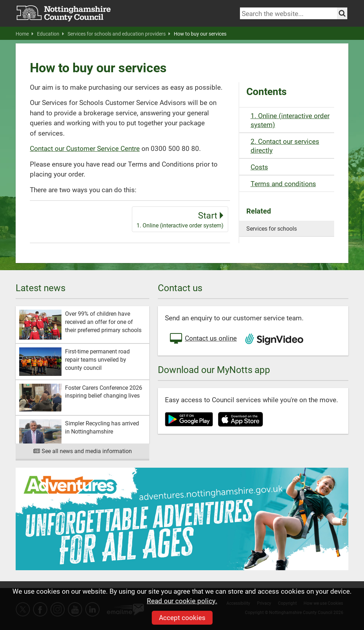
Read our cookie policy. (182, 601)
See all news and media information (83, 451)
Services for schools (272, 228)
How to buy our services (200, 34)
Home (25, 34)
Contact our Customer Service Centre (85, 148)
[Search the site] (342, 13)
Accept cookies (182, 617)
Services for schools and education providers (119, 34)
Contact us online (203, 339)
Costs (259, 167)
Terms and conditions (283, 183)
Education (50, 34)
